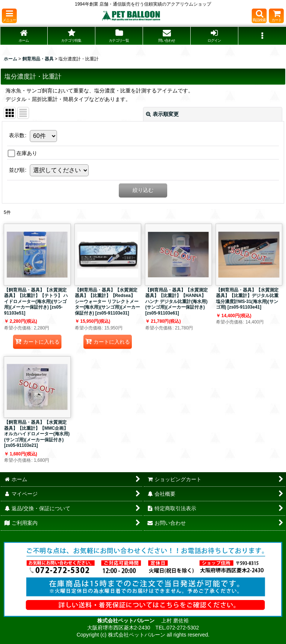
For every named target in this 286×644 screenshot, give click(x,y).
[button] (9, 16)
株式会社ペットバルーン (127, 621)
